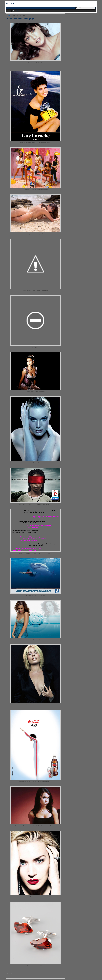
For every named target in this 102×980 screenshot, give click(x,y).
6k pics (10, 4)
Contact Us (16, 11)
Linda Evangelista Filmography (21, 19)
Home (8, 8)
